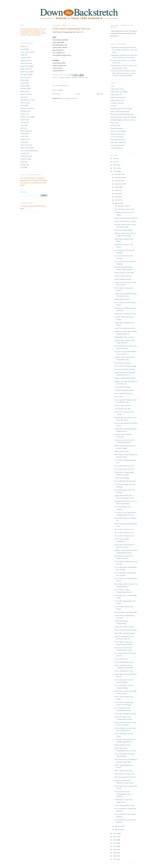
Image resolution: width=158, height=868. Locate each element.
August (117, 187)
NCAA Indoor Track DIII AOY (124, 469)
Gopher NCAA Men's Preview (124, 627)
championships (65, 78)
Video (22, 162)
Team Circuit (25, 145)
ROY (22, 128)
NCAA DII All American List (124, 533)
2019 (115, 162)
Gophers (23, 58)
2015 (115, 833)
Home (78, 94)
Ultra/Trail (24, 159)
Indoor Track (25, 72)
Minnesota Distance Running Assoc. (122, 114)
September (119, 184)
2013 (115, 840)
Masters (23, 91)
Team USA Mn (25, 148)
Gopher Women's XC (117, 100)
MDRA (23, 80)
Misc (22, 97)
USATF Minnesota (117, 148)
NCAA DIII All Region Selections (125, 714)
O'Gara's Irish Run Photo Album (125, 378)
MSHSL (23, 86)
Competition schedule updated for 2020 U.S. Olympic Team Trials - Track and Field (124, 50)
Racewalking (25, 131)
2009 (115, 853)
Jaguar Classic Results (122, 451)
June (117, 194)
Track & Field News (117, 137)
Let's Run (114, 106)
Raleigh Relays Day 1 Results (124, 337)
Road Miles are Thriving (122, 363)
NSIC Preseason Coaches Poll (124, 209)
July (116, 190)
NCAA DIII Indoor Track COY (124, 466)
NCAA (23, 103)
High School (24, 66)
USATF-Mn (24, 156)
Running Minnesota (117, 128)
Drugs (22, 55)
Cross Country (25, 52)
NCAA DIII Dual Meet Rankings (125, 481)
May (117, 197)
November (118, 177)
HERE (82, 32)
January (118, 829)
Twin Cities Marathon (118, 145)
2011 (115, 846)
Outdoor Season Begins (122, 478)
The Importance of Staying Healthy (126, 612)
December (118, 174)
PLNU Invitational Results (123, 276)
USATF (23, 153)
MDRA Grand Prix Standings (120, 111)
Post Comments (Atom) (69, 98)
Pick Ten (23, 122)
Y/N (22, 167)
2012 (115, 843)
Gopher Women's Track (118, 97)
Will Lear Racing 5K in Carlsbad (125, 221)
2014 (115, 837)
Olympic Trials (25, 108)
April (117, 200)
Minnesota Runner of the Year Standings (123, 117)
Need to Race (115, 123)
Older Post (100, 94)
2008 (115, 856)
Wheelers (23, 165)
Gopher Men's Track (117, 89)
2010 (115, 849)
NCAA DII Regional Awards (124, 671)
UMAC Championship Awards (124, 805)
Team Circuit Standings (118, 131)
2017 (115, 168)
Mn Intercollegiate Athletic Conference (123, 120)
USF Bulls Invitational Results (124, 390)
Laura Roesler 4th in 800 (122, 409)
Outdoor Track (25, 117)
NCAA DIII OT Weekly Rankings (125, 366)
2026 (115, 158)
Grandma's (24, 60)
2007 (115, 859)
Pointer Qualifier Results (122, 745)
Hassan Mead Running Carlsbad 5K (126, 218)
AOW (22, 46)
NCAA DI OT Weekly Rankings (125, 369)
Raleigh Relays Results (122, 299)
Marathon (24, 89)
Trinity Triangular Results (123, 279)
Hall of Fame (25, 63)
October (118, 181)
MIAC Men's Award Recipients (124, 633)
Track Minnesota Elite (118, 140)
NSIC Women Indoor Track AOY (125, 777)
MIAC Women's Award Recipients (125, 630)
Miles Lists (24, 94)
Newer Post (56, 94)
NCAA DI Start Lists (121, 659)
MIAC (22, 83)
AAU (112, 86)
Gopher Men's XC (116, 94)
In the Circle (24, 69)
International (24, 75)
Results (23, 134)
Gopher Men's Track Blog (119, 92)
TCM (22, 142)
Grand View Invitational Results (125, 328)
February (118, 826)
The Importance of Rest (122, 206)
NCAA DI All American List (124, 529)
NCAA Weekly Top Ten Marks (124, 273)
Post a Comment (58, 90)
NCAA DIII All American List (124, 536)
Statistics (23, 139)
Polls (22, 125)
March (117, 203)
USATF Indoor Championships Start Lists (71, 29)
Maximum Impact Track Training (121, 109)
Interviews (24, 77)
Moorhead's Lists (26, 100)
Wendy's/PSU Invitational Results (125, 314)
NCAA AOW (119, 397)
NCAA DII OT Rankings (122, 387)
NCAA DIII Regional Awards (124, 662)
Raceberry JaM (115, 125)
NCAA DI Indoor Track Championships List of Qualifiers (123, 794)
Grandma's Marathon (117, 103)
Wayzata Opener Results (122, 405)
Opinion (23, 114)
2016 (115, 171)
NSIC (22, 106)
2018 (115, 165)
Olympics (24, 111)
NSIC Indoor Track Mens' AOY (125, 774)
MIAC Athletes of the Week (123, 771)
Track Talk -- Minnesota (118, 142)
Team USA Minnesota (118, 134)
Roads (22, 136)
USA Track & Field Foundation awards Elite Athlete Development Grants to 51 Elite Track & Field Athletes (123, 73)
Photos (23, 120)
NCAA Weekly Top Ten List (123, 393)
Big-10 (23, 49)
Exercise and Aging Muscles (124, 230)
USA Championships (27, 151)
